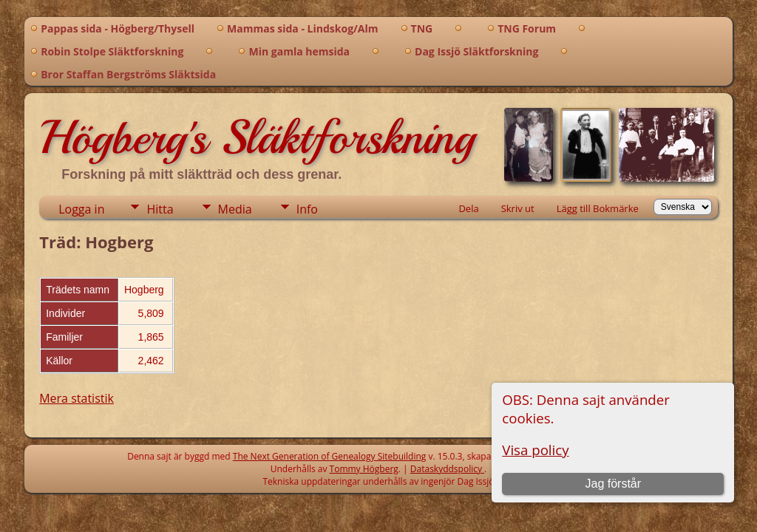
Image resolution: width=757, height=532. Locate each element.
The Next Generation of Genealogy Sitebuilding (330, 456)
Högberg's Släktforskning (257, 137)
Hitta (160, 209)
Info (307, 209)
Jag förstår (613, 484)
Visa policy (535, 450)
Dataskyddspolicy (447, 469)
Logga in (81, 209)
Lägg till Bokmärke (598, 208)
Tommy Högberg (364, 469)
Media (235, 209)
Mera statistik (77, 398)
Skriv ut (518, 208)
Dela (468, 208)
